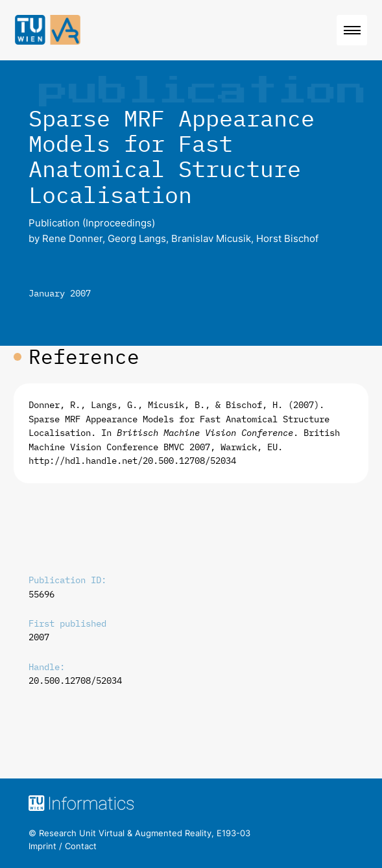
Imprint (42, 846)
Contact (81, 846)
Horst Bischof (287, 238)
